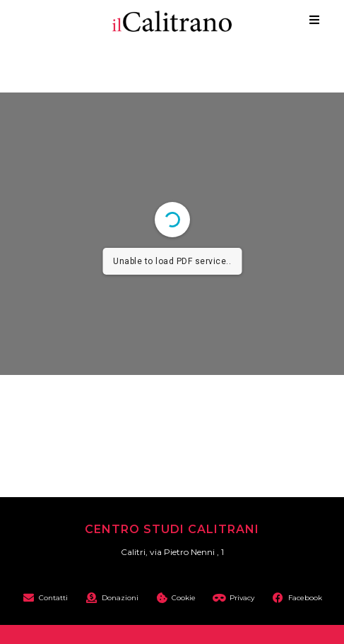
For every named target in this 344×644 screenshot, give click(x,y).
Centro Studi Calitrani (172, 529)
